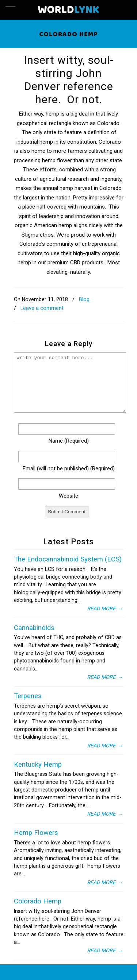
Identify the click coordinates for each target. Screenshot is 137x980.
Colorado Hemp (38, 901)
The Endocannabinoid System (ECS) (68, 559)
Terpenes (28, 696)
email (69, 468)
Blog (84, 299)
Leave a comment (42, 308)
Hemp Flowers (36, 833)
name (69, 441)
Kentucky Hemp (38, 765)
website (68, 496)
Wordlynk (69, 10)
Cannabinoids (34, 628)
